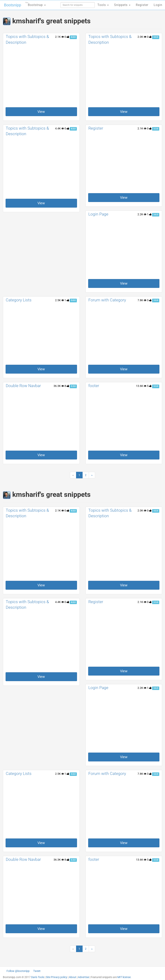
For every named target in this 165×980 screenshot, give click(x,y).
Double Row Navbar (23, 386)
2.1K (60, 37)
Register (96, 128)
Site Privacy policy (57, 977)
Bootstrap (36, 4)
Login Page (98, 214)
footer (94, 386)
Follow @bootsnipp (18, 971)
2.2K (142, 214)
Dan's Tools (38, 977)
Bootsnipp (13, 5)
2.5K (60, 300)
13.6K (141, 386)
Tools (103, 5)
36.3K (59, 386)
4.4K (60, 128)
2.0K (142, 37)
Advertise (84, 977)
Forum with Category (107, 300)
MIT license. (124, 977)
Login (158, 5)
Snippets (122, 5)
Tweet (37, 971)
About (73, 977)
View (41, 112)
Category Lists (19, 300)
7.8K (142, 300)
